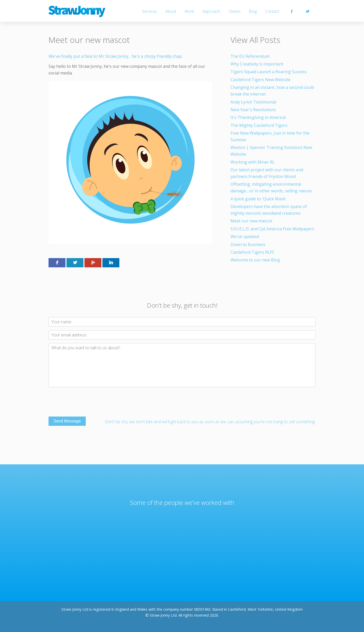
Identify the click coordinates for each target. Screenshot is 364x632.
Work (189, 11)
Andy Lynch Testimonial (254, 102)
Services (150, 11)
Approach (211, 11)
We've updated (245, 237)
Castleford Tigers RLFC (253, 252)
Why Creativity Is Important (257, 64)
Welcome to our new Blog (256, 260)
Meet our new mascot (252, 221)
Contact (272, 11)
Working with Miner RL (253, 162)
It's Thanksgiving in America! (259, 117)
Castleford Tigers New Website (261, 80)
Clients (234, 11)
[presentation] (88, 403)
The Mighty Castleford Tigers (260, 125)
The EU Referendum (251, 56)
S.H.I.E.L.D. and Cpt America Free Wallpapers (273, 229)
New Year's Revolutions (254, 110)
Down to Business (248, 244)
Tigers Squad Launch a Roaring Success (269, 72)
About (171, 11)
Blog (253, 11)
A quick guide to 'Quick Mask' (259, 199)
